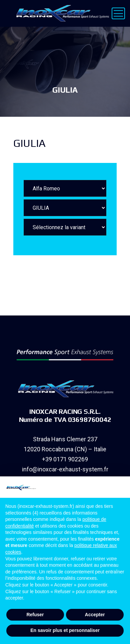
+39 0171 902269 (65, 459)
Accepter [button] (95, 615)
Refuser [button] (35, 615)
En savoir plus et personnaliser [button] (65, 630)
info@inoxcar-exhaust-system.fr (65, 469)
